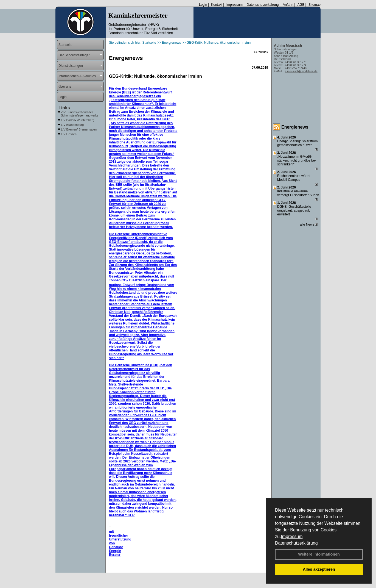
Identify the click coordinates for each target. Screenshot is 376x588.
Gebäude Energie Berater (116, 551)
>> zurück (261, 52)
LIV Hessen (69, 134)
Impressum (292, 536)
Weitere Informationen (319, 554)
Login (203, 5)
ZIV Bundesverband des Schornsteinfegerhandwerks (80, 114)
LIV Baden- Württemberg (78, 120)
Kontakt (217, 5)
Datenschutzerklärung (296, 543)
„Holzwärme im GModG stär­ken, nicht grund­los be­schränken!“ (297, 160)
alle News (309, 224)
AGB (301, 5)
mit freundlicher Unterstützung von (120, 537)
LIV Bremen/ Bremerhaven (79, 129)
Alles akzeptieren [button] (319, 569)
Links (64, 108)
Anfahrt (288, 5)
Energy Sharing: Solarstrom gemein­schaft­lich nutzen (297, 143)
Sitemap (315, 5)
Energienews (295, 127)
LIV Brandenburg (72, 125)
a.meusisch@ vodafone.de (301, 71)
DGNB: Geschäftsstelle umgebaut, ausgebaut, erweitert (294, 210)
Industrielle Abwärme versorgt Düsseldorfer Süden (298, 193)
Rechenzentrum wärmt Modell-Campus (294, 178)
